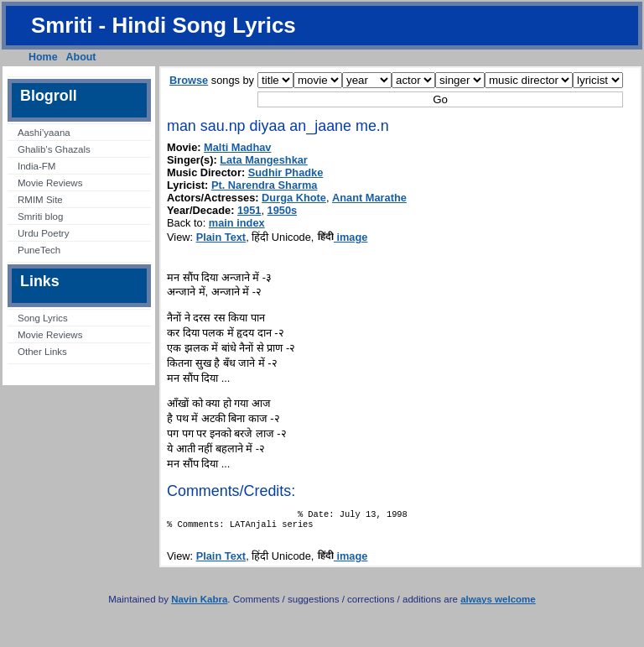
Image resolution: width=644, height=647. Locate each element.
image (343, 237)
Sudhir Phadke (286, 172)
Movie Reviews (50, 183)
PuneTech (39, 250)
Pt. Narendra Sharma (265, 185)
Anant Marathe (369, 198)
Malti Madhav (237, 147)
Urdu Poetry (43, 233)
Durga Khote (294, 198)
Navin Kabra (199, 604)
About (81, 57)
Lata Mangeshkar (264, 160)
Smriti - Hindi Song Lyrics (164, 25)
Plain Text (221, 237)
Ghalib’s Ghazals (54, 149)
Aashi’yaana (44, 133)
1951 (249, 210)
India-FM (36, 166)
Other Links (42, 352)
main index (237, 223)
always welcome (498, 604)
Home (43, 57)
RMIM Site (40, 200)
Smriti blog (40, 217)
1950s (283, 210)
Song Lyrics (43, 318)
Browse (189, 80)
